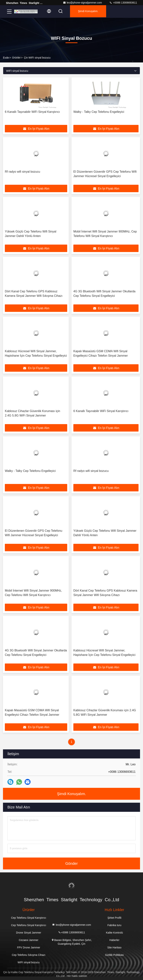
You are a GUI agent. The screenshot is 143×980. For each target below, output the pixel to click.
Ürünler (16, 58)
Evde (6, 58)
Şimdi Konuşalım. (91, 12)
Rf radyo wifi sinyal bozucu (22, 172)
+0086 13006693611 (123, 3)
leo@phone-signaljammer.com (82, 3)
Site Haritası (114, 947)
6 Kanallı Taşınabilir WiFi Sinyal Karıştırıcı (32, 112)
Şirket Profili (114, 918)
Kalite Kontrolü (114, 933)
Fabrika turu (114, 925)
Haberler (115, 940)
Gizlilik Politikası (114, 955)
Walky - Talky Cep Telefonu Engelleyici (99, 112)
